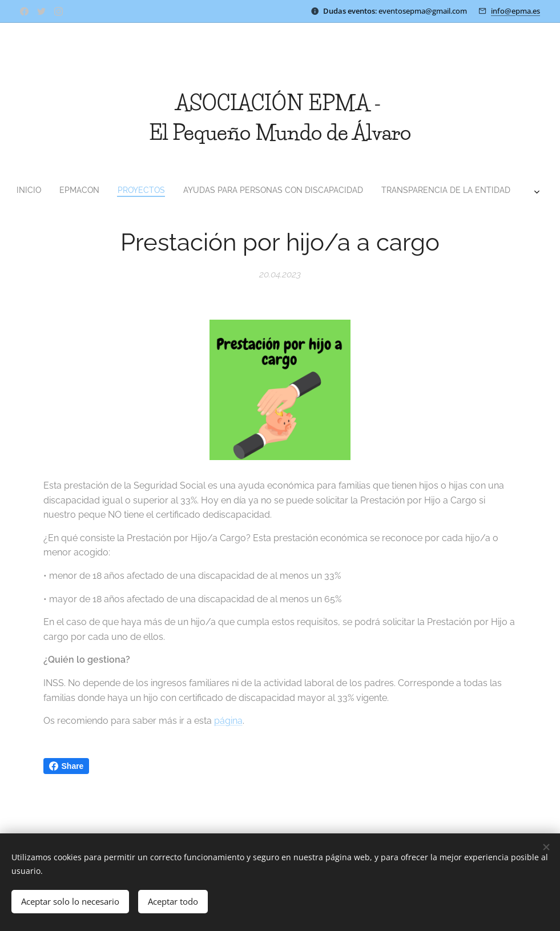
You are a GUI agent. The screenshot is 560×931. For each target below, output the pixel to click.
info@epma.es (515, 11)
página (228, 721)
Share (67, 766)
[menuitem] (197, 190)
